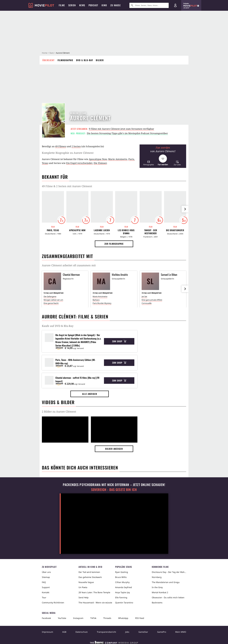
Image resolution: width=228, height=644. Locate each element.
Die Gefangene (50, 297)
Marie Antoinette (118, 159)
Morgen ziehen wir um (53, 300)
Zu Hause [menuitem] (116, 5)
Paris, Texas (53, 230)
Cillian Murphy (122, 582)
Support (46, 587)
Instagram (78, 618)
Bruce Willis (121, 577)
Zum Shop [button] (119, 341)
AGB (64, 632)
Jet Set (144, 297)
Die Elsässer (100, 163)
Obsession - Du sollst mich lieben (168, 597)
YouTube (62, 618)
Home (45, 53)
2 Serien (76, 146)
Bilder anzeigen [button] (114, 449)
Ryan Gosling (122, 572)
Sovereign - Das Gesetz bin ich (114, 490)
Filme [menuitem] (62, 5)
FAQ (44, 582)
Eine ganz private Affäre (152, 300)
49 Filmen (61, 146)
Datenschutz (82, 632)
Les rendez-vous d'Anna (126, 232)
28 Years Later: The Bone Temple (94, 592)
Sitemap (46, 577)
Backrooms (157, 603)
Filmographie (65, 60)
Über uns (46, 572)
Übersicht (49, 60)
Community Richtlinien (53, 603)
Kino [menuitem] (104, 5)
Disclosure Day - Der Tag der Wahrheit (169, 572)
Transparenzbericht (106, 632)
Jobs (127, 632)
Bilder (100, 60)
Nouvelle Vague (86, 582)
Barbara (96, 300)
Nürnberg (157, 577)
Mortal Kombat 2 (160, 592)
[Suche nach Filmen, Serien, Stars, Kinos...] (149, 5)
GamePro (162, 632)
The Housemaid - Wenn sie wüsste (95, 603)
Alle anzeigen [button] (90, 394)
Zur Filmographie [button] (114, 244)
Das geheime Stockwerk (90, 577)
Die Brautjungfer (175, 230)
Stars (52, 53)
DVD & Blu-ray (85, 60)
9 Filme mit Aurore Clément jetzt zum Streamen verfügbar (121, 129)
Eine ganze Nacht (51, 303)
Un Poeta (83, 587)
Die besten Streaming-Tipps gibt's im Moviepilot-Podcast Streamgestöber (127, 133)
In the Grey (157, 587)
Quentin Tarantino (124, 603)
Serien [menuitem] (72, 5)
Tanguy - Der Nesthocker (151, 232)
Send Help (84, 597)
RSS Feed (140, 618)
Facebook (46, 618)
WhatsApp (123, 618)
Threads (107, 618)
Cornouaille (147, 303)
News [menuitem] (82, 5)
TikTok (93, 618)
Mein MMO (181, 632)
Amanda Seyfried (124, 587)
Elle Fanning (121, 597)
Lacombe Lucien (102, 230)
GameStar (143, 632)
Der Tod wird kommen (89, 572)
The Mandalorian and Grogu (166, 582)
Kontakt (46, 592)
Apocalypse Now (98, 159)
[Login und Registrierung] (175, 5)
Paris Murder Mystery (102, 303)
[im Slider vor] (185, 209)
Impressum (47, 632)
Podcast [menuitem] (93, 5)
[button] (149, 163)
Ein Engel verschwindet (79, 163)
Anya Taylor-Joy (123, 592)
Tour (44, 597)
